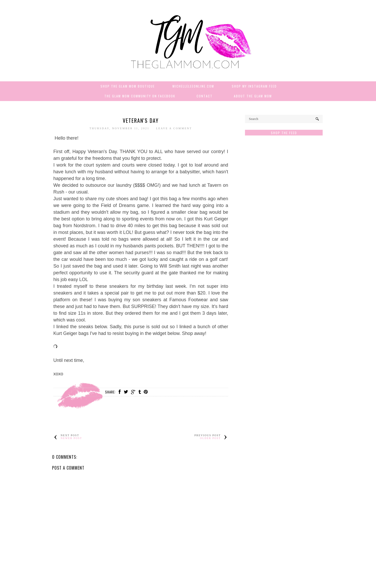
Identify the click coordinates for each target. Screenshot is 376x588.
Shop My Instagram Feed (254, 86)
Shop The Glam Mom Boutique (128, 86)
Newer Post (71, 438)
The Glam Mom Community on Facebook (140, 96)
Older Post (210, 438)
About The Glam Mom (253, 96)
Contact (205, 96)
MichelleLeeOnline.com (193, 86)
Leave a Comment (174, 128)
